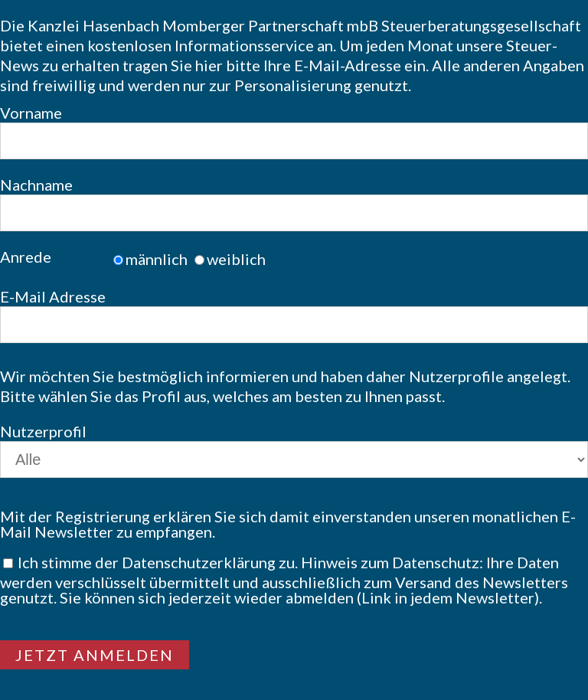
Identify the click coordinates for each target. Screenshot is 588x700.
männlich (157, 259)
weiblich (236, 259)
